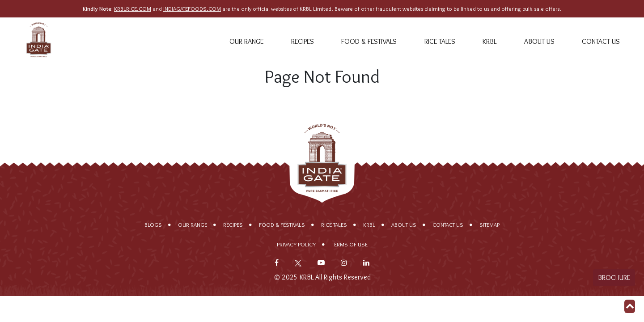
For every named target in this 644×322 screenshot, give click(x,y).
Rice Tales (440, 41)
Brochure (614, 278)
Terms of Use (350, 244)
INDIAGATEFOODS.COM (192, 9)
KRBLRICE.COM (133, 9)
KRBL (489, 41)
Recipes (303, 41)
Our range (246, 41)
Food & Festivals (369, 41)
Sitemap (489, 225)
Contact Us (601, 41)
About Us (539, 41)
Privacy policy (296, 244)
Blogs (153, 225)
